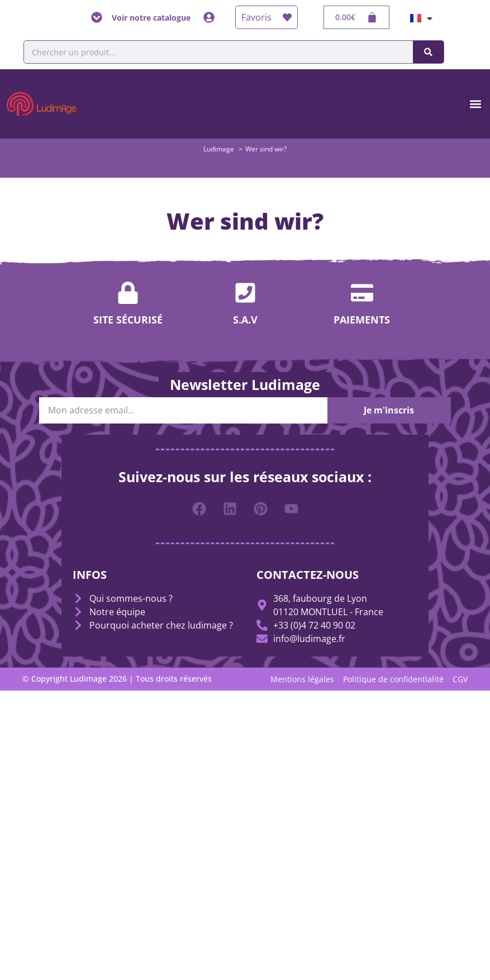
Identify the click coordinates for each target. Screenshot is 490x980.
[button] (475, 104)
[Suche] (428, 52)
